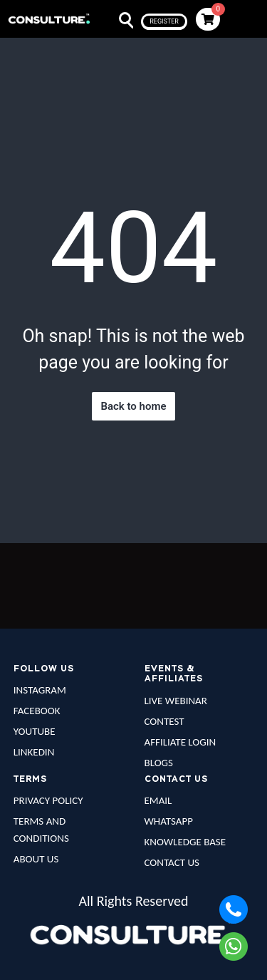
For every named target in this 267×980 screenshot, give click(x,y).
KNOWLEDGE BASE (185, 842)
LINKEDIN (34, 752)
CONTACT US (172, 862)
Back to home (133, 406)
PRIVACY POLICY (48, 800)
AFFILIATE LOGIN (180, 742)
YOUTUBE (35, 731)
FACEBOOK (37, 711)
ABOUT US (36, 859)
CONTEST (164, 721)
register (164, 21)
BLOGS (159, 763)
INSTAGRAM (40, 690)
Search (117, 21)
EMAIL (158, 800)
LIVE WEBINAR (176, 701)
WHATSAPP (169, 821)
